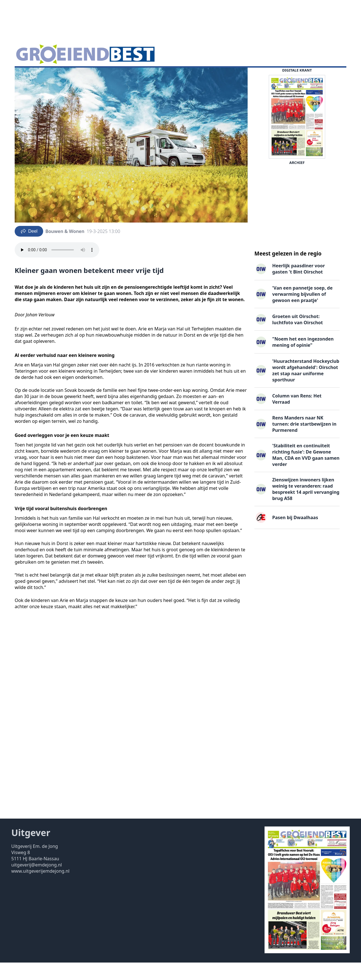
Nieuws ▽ (28, 76)
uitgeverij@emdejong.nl (37, 882)
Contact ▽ (185, 76)
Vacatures (83, 76)
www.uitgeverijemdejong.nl (40, 888)
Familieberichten (118, 76)
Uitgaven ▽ (156, 76)
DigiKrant (56, 76)
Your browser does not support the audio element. (57, 267)
